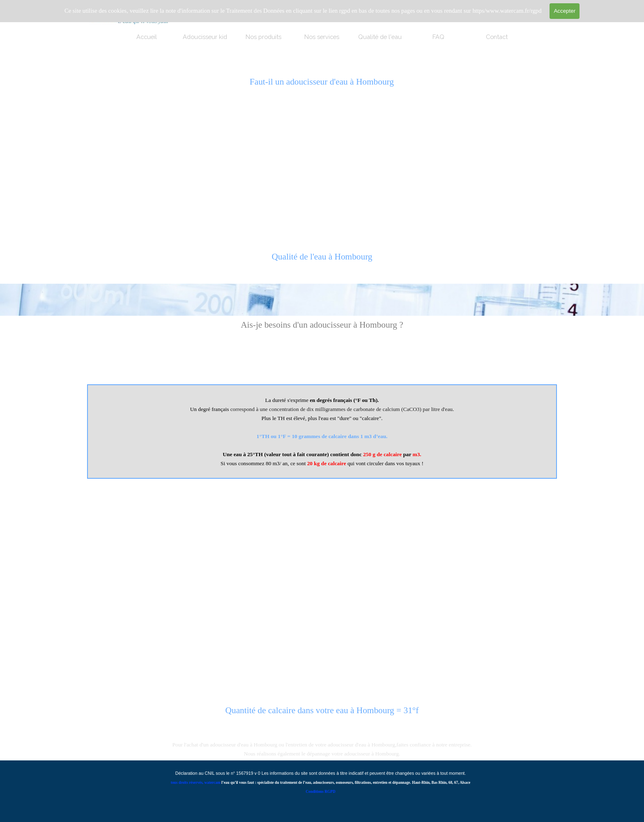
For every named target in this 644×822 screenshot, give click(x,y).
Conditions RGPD (320, 792)
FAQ (438, 37)
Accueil (147, 37)
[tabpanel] (322, 261)
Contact (497, 37)
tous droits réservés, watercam (196, 783)
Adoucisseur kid (205, 37)
